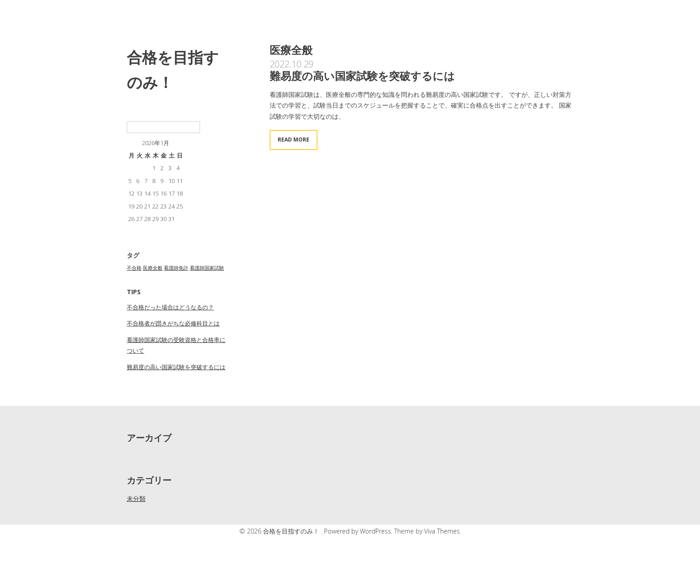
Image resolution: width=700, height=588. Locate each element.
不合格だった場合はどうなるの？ (170, 307)
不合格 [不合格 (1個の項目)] (134, 268)
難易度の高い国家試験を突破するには (176, 367)
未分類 (136, 498)
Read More (294, 140)
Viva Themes (442, 531)
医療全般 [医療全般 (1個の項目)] (153, 268)
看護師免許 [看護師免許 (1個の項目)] (176, 268)
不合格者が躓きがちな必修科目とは (173, 323)
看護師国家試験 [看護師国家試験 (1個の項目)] (207, 268)
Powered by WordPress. (359, 531)
